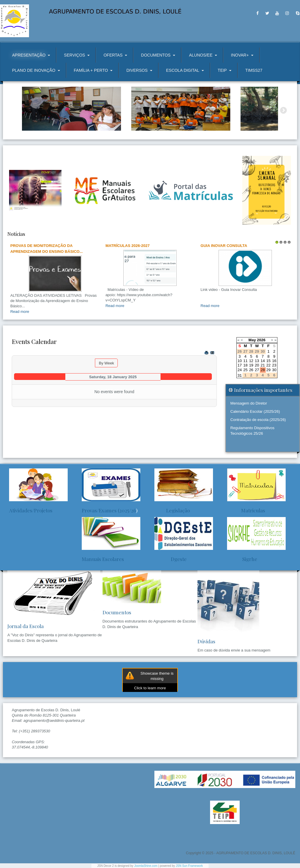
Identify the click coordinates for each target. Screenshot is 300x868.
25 (245, 370)
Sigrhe (242, 559)
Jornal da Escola (25, 626)
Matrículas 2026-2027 (128, 246)
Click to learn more (150, 688)
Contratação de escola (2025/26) (258, 420)
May (252, 340)
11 (245, 361)
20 (257, 365)
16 (274, 361)
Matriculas (246, 510)
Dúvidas (206, 641)
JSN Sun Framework (189, 866)
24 (240, 370)
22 (268, 365)
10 (240, 361)
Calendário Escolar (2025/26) (255, 411)
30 (274, 370)
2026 (261, 340)
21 (262, 365)
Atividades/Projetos (31, 510)
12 (251, 361)
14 (262, 361)
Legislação (172, 510)
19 (251, 365)
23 (274, 365)
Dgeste (171, 559)
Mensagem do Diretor (249, 403)
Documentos (117, 612)
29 (268, 370)
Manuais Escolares (103, 559)
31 (240, 375)
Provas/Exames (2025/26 (109, 510)
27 (257, 370)
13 (257, 361)
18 (245, 365)
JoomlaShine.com (146, 866)
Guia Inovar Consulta (224, 246)
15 (268, 361)
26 (251, 370)
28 (262, 370)
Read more (20, 312)
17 (240, 365)
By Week (106, 363)
